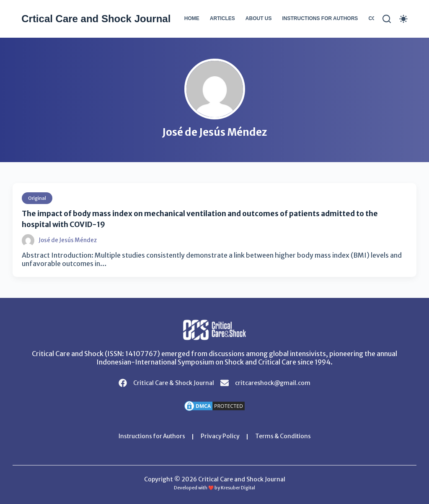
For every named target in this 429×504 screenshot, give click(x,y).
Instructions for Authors (320, 18)
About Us (259, 18)
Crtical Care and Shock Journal (96, 19)
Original (38, 198)
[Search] (387, 19)
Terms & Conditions (285, 437)
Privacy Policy (221, 437)
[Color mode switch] (403, 19)
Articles (222, 18)
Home (192, 18)
